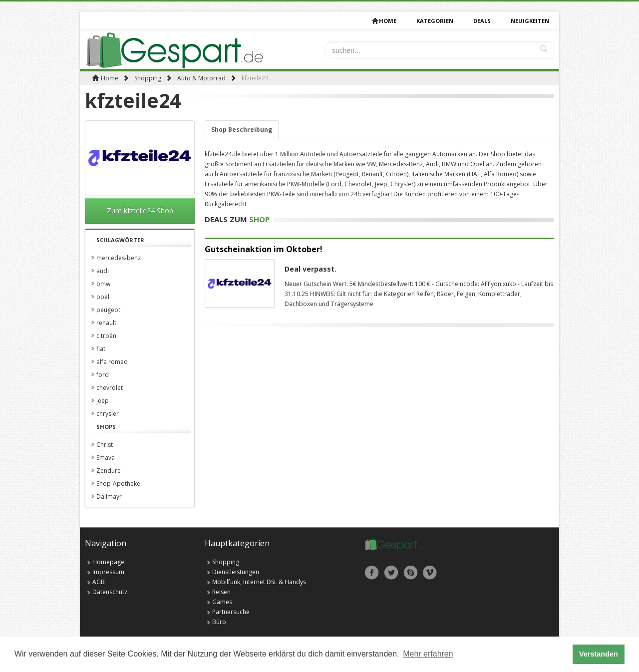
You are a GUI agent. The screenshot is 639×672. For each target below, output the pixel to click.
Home (384, 21)
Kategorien (435, 21)
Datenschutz (110, 592)
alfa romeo (112, 362)
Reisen (221, 592)
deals (482, 21)
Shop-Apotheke (118, 484)
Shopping (148, 78)
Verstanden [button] (599, 654)
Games (222, 602)
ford (103, 375)
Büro (219, 622)
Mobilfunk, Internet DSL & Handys (259, 582)
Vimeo (430, 573)
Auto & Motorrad (201, 78)
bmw (103, 284)
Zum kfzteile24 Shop (140, 210)
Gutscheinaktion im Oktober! (264, 249)
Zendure (109, 471)
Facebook (372, 573)
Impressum (108, 572)
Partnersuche (231, 612)
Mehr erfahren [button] (428, 654)
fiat (101, 349)
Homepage (108, 562)
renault (106, 323)
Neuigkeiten (530, 21)
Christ (105, 445)
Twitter (391, 573)
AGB (99, 582)
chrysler (108, 414)
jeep (103, 401)
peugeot (108, 310)
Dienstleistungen (236, 572)
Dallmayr (109, 497)
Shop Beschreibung (242, 130)
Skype (411, 573)
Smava (106, 458)
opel (103, 297)
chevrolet (110, 388)
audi (103, 271)
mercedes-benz (119, 258)
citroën (106, 336)
